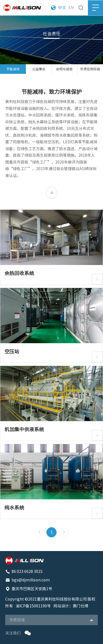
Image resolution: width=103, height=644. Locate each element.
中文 (62, 8)
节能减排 (13, 69)
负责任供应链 (90, 69)
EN (71, 8)
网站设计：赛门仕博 (71, 606)
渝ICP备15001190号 (33, 606)
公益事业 (39, 69)
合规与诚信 (64, 69)
